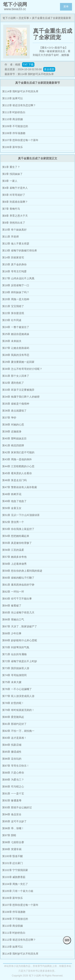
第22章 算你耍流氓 (13, 313)
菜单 (66, 6)
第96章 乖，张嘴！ (13, 828)
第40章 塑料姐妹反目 (14, 438)
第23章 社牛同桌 (12, 320)
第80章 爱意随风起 (13, 717)
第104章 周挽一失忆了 (15, 884)
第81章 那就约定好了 (14, 724)
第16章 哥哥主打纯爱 (14, 271)
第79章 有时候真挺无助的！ (18, 710)
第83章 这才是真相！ (14, 738)
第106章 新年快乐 (12, 147)
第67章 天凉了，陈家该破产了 (20, 626)
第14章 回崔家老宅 (13, 257)
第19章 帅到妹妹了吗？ (16, 292)
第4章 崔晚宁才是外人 (15, 188)
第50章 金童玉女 (12, 508)
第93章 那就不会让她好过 (17, 807)
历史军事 (24, 18)
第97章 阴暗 (9, 835)
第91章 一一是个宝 (13, 794)
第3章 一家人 (10, 181)
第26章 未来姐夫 (12, 341)
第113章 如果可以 (12, 98)
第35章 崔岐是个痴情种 (16, 404)
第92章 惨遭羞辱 (12, 800)
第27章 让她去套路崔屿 (16, 348)
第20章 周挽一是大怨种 (16, 299)
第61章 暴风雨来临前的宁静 (18, 585)
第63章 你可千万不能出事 (17, 599)
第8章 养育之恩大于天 (15, 216)
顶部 (67, 940)
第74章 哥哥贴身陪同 (14, 675)
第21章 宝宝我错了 (13, 306)
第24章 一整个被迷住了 (16, 327)
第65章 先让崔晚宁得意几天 (18, 613)
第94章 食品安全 (12, 814)
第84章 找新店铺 (12, 745)
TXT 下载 (28, 65)
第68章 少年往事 (12, 633)
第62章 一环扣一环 (13, 592)
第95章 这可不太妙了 (14, 821)
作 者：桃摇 (12, 65)
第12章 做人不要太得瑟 (16, 244)
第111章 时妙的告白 (14, 112)
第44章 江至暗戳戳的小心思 (18, 466)
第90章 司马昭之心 (13, 787)
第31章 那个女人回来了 (16, 376)
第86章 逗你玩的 (12, 759)
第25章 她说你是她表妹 (16, 334)
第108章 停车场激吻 (14, 133)
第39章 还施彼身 (12, 432)
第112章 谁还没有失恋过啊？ (19, 105)
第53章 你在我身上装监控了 (18, 529)
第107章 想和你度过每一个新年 (20, 140)
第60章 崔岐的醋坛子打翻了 (18, 578)
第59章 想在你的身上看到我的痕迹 (22, 571)
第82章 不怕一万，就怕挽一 (18, 731)
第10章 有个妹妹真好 (14, 230)
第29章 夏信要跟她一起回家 (18, 362)
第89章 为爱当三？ (13, 780)
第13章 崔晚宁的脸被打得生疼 (20, 251)
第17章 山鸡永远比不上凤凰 (18, 278)
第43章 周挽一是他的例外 (17, 459)
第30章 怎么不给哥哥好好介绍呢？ (22, 369)
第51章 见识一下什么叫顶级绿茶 (21, 515)
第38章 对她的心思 (13, 425)
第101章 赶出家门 (12, 863)
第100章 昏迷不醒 (12, 856)
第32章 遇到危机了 (13, 383)
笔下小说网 (9, 18)
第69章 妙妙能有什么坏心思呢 (20, 640)
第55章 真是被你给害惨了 (17, 543)
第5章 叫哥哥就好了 (14, 195)
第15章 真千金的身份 (14, 264)
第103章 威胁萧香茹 (14, 877)
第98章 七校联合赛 (13, 842)
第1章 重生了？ (11, 167)
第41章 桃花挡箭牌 (13, 445)
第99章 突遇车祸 (12, 849)
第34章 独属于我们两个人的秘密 (21, 397)
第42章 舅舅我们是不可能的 (18, 452)
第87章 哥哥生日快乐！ (16, 766)
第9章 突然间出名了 (14, 223)
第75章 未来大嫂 (12, 682)
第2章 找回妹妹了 (12, 174)
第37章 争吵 (9, 418)
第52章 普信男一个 (13, 522)
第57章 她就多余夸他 (14, 557)
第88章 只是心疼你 (13, 773)
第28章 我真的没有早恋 (16, 355)
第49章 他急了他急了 (14, 501)
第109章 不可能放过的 (15, 126)
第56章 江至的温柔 (13, 550)
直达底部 (49, 69)
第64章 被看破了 (12, 606)
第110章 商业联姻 (12, 119)
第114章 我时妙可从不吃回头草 (20, 91)
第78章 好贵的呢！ (13, 703)
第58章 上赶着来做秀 (14, 564)
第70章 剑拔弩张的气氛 (16, 647)
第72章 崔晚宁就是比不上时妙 (20, 661)
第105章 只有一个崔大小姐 (18, 891)
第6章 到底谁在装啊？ (15, 202)
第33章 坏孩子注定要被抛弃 (18, 390)
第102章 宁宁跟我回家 (15, 870)
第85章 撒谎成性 (12, 752)
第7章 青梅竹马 (11, 209)
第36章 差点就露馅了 (14, 411)
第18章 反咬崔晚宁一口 (16, 285)
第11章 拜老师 (10, 237)
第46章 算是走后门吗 (14, 480)
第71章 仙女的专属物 (14, 654)
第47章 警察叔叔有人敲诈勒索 (20, 487)
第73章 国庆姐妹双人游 (16, 668)
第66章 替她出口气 (13, 619)
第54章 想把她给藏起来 (16, 536)
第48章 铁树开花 (12, 494)
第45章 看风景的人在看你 (17, 473)
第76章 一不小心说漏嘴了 (17, 689)
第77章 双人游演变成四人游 (18, 696)
